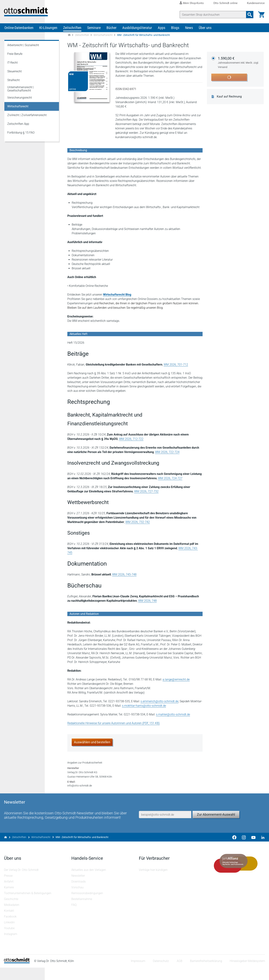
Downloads (79, 894)
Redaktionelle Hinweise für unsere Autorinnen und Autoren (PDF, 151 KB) (114, 722)
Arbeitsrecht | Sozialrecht (23, 48)
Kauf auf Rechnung (230, 99)
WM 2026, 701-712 (176, 367)
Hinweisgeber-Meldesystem (247, 974)
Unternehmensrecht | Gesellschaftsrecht (21, 92)
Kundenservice (256, 3)
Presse (9, 888)
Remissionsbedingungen (88, 906)
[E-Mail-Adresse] (165, 822)
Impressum (138, 974)
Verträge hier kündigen (153, 882)
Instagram (11, 946)
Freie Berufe (15, 57)
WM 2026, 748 (144, 599)
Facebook (11, 929)
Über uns (205, 31)
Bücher (111, 31)
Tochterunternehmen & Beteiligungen (28, 906)
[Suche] (213, 15)
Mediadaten (12, 917)
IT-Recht (12, 66)
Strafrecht (13, 83)
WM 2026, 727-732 (147, 494)
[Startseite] (17, 975)
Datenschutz (161, 974)
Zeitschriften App (18, 127)
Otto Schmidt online (225, 3)
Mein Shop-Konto (193, 3)
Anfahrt (9, 894)
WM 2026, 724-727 (171, 481)
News (189, 31)
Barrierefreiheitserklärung (206, 974)
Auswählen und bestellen (92, 741)
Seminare (94, 31)
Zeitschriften (72, 31)
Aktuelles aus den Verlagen (89, 882)
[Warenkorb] (261, 15)
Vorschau (78, 900)
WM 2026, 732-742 (138, 525)
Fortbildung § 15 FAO (21, 135)
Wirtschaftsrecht (103, 38)
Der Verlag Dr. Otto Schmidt (22, 882)
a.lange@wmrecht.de (176, 678)
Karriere (9, 900)
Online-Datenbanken (19, 31)
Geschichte (11, 911)
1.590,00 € (240, 66)
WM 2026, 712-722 (132, 442)
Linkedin (10, 935)
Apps (162, 31)
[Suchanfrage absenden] (249, 15)
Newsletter (78, 888)
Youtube (10, 941)
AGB (179, 974)
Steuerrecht (14, 74)
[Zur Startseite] (69, 38)
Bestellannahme (82, 911)
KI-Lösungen (48, 31)
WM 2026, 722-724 (168, 455)
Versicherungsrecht (20, 100)
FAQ (74, 917)
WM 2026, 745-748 (125, 573)
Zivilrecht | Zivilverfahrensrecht (27, 118)
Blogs (175, 31)
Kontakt (9, 923)
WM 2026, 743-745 (191, 551)
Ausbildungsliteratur (137, 31)
